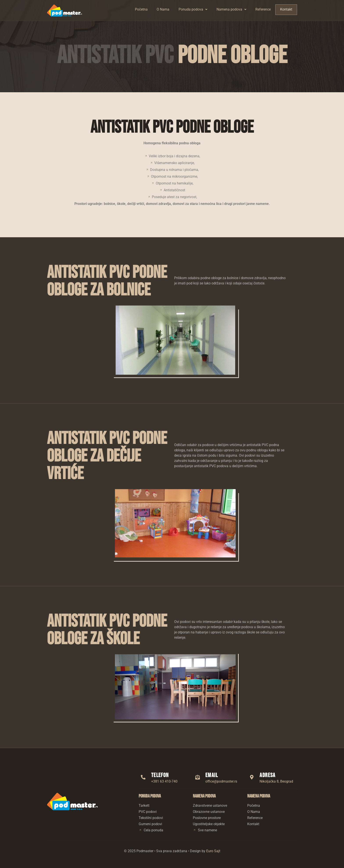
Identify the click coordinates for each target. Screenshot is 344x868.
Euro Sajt (213, 851)
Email (212, 775)
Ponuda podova (193, 9)
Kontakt (287, 9)
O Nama (163, 9)
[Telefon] (143, 777)
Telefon (160, 775)
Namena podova (232, 9)
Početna (141, 9)
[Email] (197, 777)
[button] (193, 9)
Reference (264, 9)
